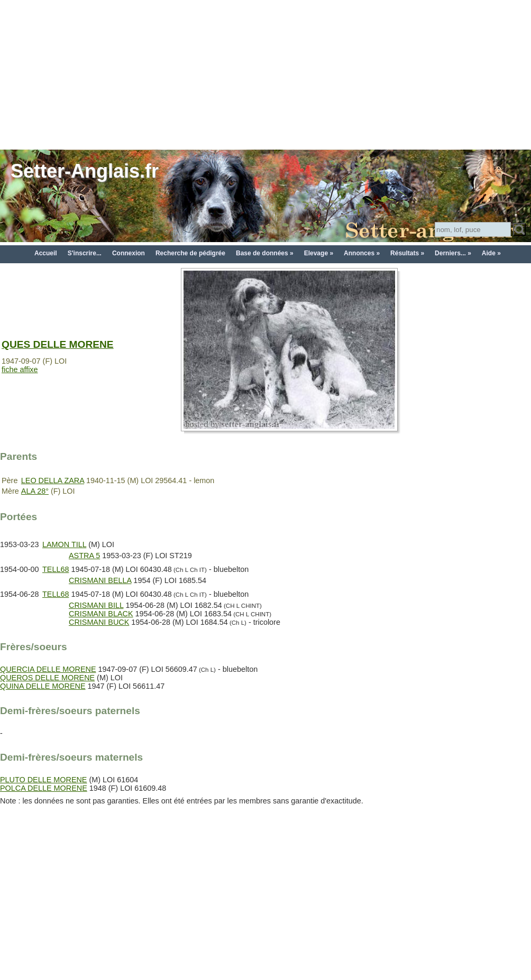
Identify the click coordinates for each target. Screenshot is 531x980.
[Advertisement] (265, 74)
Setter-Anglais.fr (85, 171)
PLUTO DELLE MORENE (43, 780)
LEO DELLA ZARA (53, 480)
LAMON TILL (64, 544)
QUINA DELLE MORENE (43, 686)
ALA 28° (35, 491)
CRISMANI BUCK (99, 622)
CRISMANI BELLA (100, 580)
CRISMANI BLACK (101, 614)
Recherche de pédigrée (190, 253)
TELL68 (56, 569)
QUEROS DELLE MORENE (47, 678)
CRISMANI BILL (96, 605)
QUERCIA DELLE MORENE (48, 669)
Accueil (46, 253)
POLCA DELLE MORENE (44, 788)
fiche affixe (20, 369)
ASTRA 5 (84, 556)
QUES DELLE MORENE (58, 344)
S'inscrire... (85, 253)
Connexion (129, 253)
